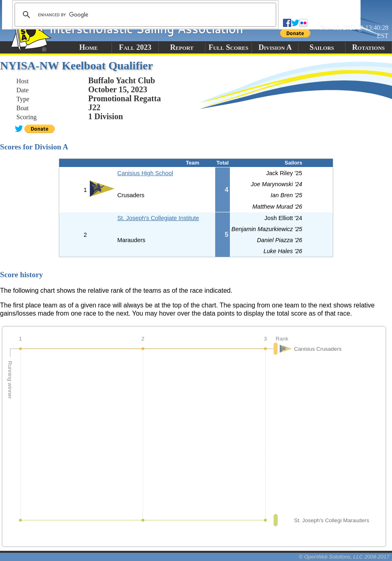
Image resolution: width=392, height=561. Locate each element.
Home (88, 47)
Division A (275, 47)
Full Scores (229, 47)
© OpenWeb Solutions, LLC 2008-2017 (344, 557)
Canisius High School (145, 173)
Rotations (368, 47)
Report (182, 47)
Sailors (322, 47)
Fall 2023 (135, 47)
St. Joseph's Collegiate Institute (158, 218)
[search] (144, 15)
